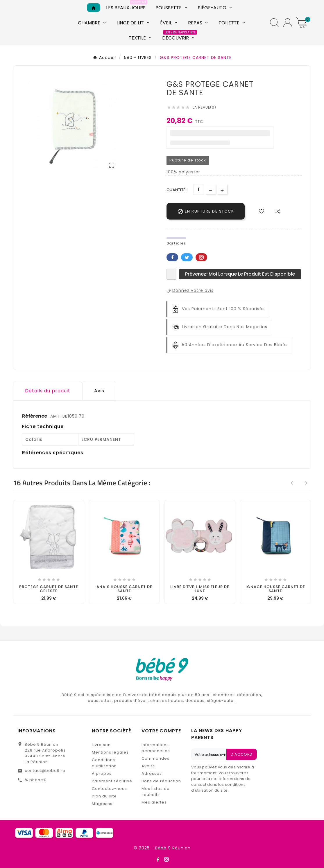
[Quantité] (199, 189)
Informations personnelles (156, 748)
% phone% (36, 780)
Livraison (101, 745)
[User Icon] (288, 23)
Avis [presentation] (99, 391)
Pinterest (201, 257)
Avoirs (148, 766)
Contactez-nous (109, 789)
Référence (35, 416)
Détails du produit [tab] (48, 391)
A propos (102, 773)
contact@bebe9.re (45, 771)
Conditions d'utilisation (104, 763)
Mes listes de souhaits (156, 792)
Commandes (155, 758)
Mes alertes (154, 802)
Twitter (187, 257)
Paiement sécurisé (112, 781)
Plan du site (104, 796)
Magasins (102, 804)
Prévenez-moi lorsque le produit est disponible (240, 274)
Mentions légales (110, 752)
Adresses (152, 773)
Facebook (172, 257)
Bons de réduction (161, 781)
